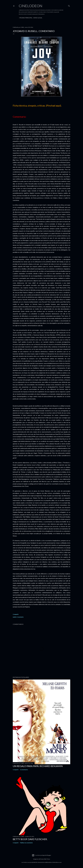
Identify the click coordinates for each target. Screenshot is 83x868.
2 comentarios (24, 770)
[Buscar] (69, 6)
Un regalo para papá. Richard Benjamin (38, 766)
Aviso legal (37, 18)
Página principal (25, 18)
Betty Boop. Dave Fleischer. (30, 839)
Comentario (20, 617)
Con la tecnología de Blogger (41, 855)
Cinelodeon (31, 6)
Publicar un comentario (26, 843)
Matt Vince (47, 859)
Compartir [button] (16, 614)
